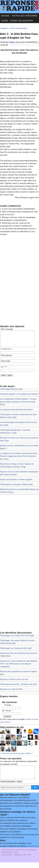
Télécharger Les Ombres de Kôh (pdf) (16, 651)
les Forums (32, 855)
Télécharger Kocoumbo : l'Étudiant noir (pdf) (18, 687)
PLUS (29, 860)
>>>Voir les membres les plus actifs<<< (16, 757)
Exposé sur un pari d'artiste (11, 692)
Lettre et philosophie (19, 28)
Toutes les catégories (24, 16)
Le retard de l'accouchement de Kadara (16, 413)
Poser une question (22, 21)
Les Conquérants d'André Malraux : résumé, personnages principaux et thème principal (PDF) (18, 405)
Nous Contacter (18, 855)
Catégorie (4, 28)
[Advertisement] (19, 258)
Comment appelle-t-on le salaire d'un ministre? (19, 397)
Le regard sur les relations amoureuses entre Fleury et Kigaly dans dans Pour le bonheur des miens (19, 459)
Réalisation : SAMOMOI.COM (14, 860)
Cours (5, 21)
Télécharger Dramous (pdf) (11, 392)
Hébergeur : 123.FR (10, 858)
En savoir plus (33, 852)
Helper (12, 42)
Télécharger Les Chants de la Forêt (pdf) (17, 639)
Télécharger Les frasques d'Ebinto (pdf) (16, 488)
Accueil (5, 16)
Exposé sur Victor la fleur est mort (14, 682)
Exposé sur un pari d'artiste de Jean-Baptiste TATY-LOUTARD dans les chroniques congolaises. (19, 667)
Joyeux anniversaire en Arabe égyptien (16, 483)
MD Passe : (8, 714)
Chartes (5, 855)
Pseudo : (8, 708)
